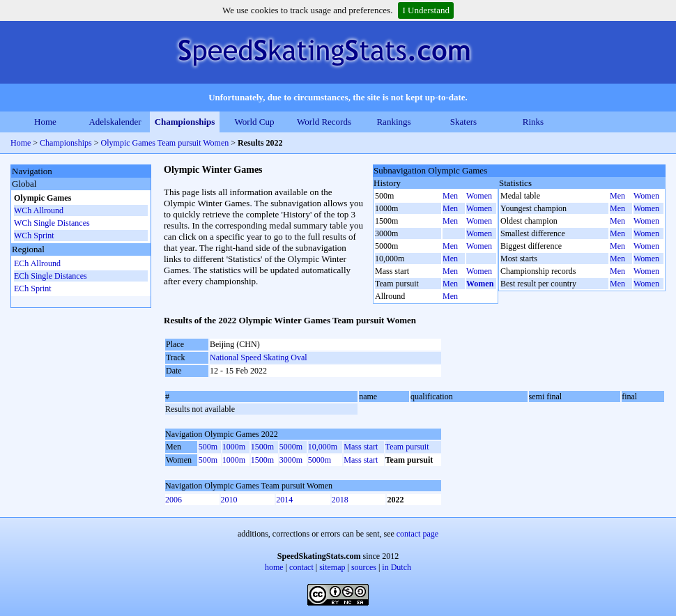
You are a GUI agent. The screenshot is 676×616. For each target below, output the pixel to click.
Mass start (361, 447)
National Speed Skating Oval (259, 357)
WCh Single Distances (52, 223)
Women (479, 196)
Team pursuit (407, 447)
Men (450, 196)
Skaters (463, 122)
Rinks (533, 122)
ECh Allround (37, 263)
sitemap (332, 567)
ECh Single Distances (51, 276)
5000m (291, 447)
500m (208, 447)
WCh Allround (39, 210)
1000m (234, 447)
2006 (174, 500)
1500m (262, 447)
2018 (340, 500)
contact (301, 567)
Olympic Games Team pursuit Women (165, 143)
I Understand (426, 10)
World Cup (254, 122)
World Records (324, 122)
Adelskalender (115, 122)
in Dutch (397, 567)
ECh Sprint (33, 288)
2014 (284, 500)
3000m (291, 460)
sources (364, 567)
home (274, 567)
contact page (417, 534)
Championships (185, 122)
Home (45, 122)
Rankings (393, 122)
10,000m (323, 447)
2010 (229, 500)
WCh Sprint (34, 236)
